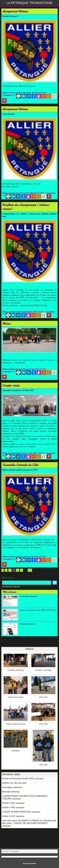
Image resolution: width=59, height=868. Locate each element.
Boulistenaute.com (28, 624)
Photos (6, 324)
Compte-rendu (11, 385)
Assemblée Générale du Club (20, 465)
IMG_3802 (43, 765)
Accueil (5, 851)
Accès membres (29, 863)
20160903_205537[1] (16, 670)
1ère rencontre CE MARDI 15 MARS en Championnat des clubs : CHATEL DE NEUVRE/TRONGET (29, 822)
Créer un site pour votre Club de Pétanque (38, 610)
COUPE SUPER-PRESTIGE (16, 812)
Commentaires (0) (9, 95)
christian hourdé (15, 93)
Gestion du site (10, 783)
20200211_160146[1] (43, 670)
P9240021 (16, 751)
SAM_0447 (43, 697)
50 (30, 570)
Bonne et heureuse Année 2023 (18, 779)
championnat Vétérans (15, 11)
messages (7, 787)
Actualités (14, 851)
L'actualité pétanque (28, 596)
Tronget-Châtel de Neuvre (16, 724)
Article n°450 (9, 807)
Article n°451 (9, 803)
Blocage (6, 792)
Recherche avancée (11, 587)
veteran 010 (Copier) (16, 697)
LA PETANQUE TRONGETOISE (29, 3)
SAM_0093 (43, 724)
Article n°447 (9, 816)
